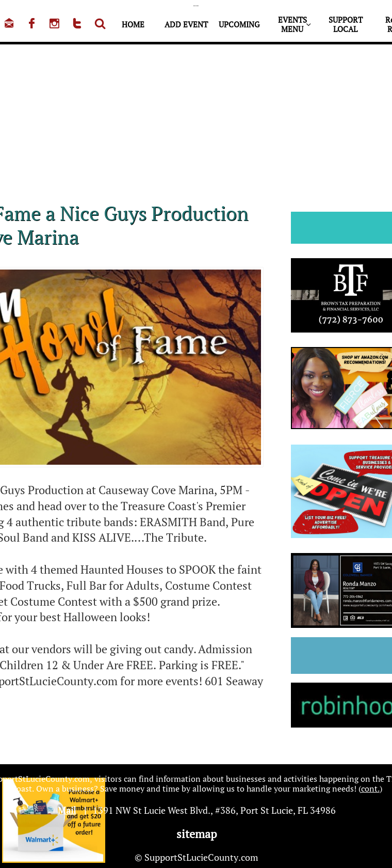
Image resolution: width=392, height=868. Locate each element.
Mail (67, 810)
